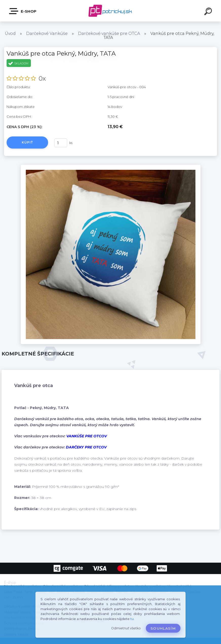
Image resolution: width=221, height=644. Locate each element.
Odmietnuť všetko (126, 628)
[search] (209, 12)
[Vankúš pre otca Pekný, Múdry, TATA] (111, 166)
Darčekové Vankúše (47, 33)
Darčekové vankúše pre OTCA (109, 33)
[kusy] (61, 143)
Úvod (10, 33)
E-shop (23, 11)
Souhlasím (163, 628)
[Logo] (110, 11)
